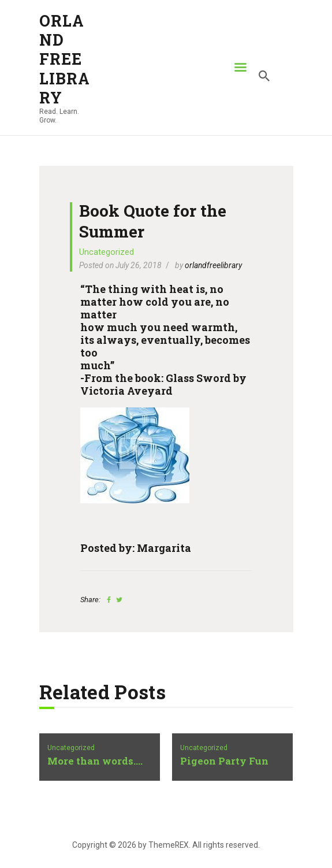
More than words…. (95, 761)
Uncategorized (107, 252)
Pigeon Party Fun (224, 761)
